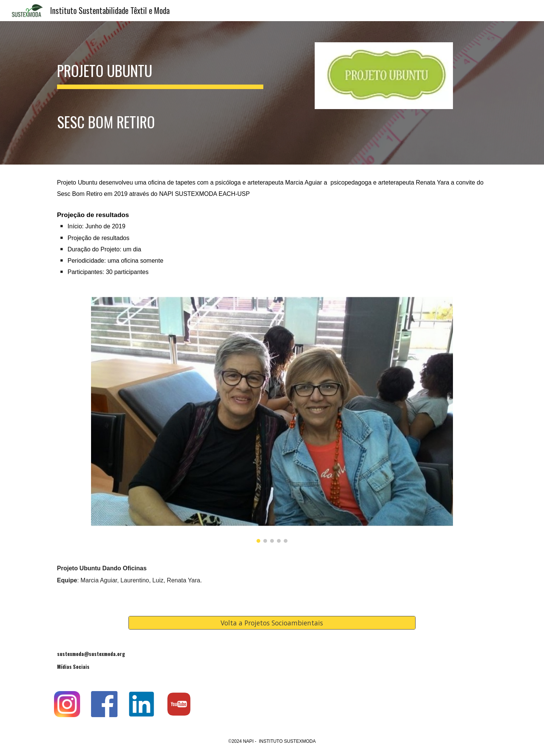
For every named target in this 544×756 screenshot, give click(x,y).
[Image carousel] (272, 420)
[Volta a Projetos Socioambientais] (272, 623)
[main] (160, 93)
